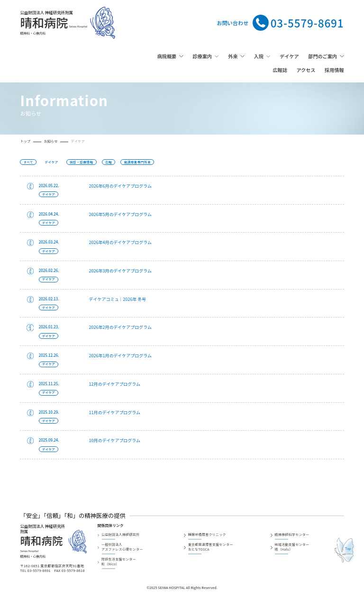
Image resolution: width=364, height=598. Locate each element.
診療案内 (202, 56)
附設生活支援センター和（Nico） (119, 562)
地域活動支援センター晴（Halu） (292, 547)
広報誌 (280, 70)
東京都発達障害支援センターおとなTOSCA (211, 547)
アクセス (306, 70)
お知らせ (50, 141)
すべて (28, 162)
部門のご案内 (323, 56)
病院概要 (167, 56)
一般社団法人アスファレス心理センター (122, 547)
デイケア (289, 56)
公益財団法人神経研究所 (120, 535)
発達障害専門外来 (137, 162)
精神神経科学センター (292, 535)
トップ (25, 141)
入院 (259, 56)
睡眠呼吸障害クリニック (207, 535)
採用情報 (334, 70)
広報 (109, 162)
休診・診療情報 (82, 162)
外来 (233, 56)
